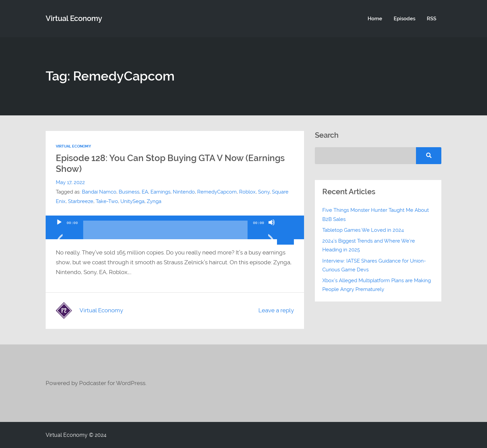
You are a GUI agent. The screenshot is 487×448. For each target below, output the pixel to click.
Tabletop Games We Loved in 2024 (363, 230)
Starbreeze (81, 201)
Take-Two (107, 201)
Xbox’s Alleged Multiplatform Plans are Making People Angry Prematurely (377, 285)
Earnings (160, 192)
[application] (175, 227)
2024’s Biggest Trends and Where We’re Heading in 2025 (369, 245)
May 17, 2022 (70, 182)
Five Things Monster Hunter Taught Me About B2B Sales (376, 215)
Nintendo (184, 192)
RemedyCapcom (217, 192)
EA (145, 192)
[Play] (59, 231)
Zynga (154, 201)
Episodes (404, 19)
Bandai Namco (99, 192)
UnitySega (132, 201)
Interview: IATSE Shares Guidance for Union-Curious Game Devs (374, 265)
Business (129, 192)
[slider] (165, 232)
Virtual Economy (73, 146)
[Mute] (272, 231)
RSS (432, 19)
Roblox (247, 192)
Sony (264, 192)
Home (375, 19)
